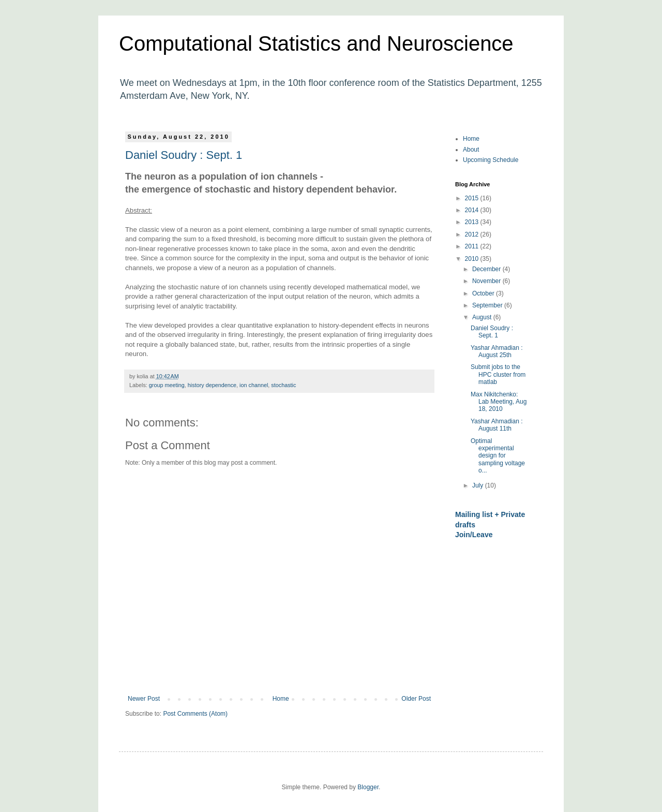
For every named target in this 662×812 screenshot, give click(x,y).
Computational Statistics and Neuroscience (316, 43)
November (487, 281)
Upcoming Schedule (491, 160)
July (479, 485)
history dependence (212, 385)
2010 (473, 259)
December (487, 269)
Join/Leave (474, 535)
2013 (473, 222)
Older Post (416, 699)
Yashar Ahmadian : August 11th (497, 425)
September (488, 305)
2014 (473, 210)
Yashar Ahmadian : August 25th (497, 351)
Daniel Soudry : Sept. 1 (184, 155)
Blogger (368, 787)
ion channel (254, 385)
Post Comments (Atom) (195, 714)
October (484, 293)
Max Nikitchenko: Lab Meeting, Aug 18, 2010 (499, 402)
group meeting (167, 385)
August (483, 317)
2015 (473, 198)
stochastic (283, 385)
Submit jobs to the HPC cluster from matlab (498, 374)
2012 (473, 234)
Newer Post (144, 699)
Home (281, 699)
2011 (473, 246)
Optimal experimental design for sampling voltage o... (498, 456)
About (471, 150)
